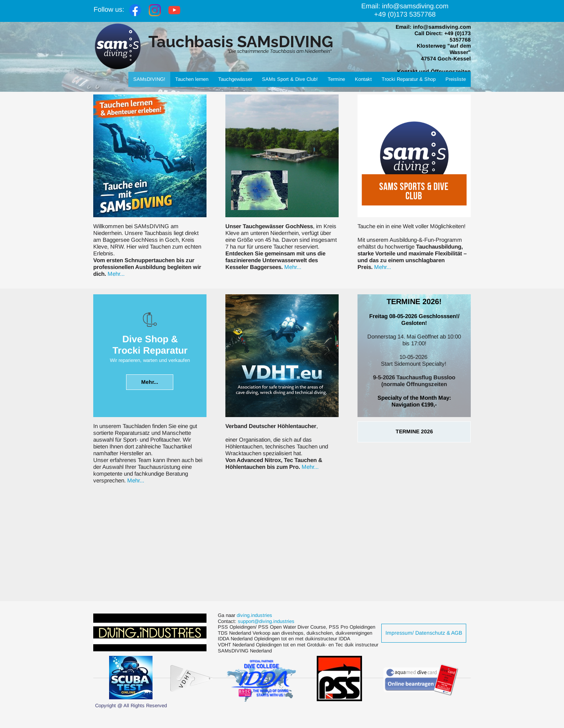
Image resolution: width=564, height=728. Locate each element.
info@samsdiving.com (442, 27)
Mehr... (116, 274)
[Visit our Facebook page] (135, 10)
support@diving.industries (266, 621)
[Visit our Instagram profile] (155, 10)
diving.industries (255, 615)
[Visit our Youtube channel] (174, 10)
